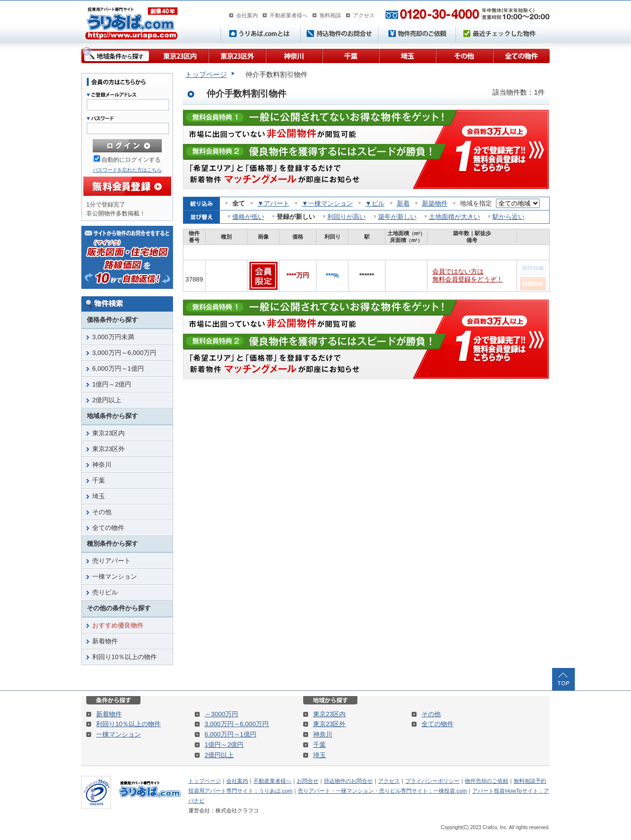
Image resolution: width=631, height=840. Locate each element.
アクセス (364, 15)
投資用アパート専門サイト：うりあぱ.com (240, 791)
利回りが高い (347, 217)
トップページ (206, 74)
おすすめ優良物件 (118, 625)
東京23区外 (237, 55)
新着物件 (105, 641)
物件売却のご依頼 (487, 781)
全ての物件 (521, 55)
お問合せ (308, 781)
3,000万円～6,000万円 (124, 353)
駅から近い (508, 217)
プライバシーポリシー (432, 781)
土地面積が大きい (455, 217)
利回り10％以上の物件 (124, 657)
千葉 (350, 55)
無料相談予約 (530, 781)
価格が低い (248, 217)
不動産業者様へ (289, 15)
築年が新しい (397, 217)
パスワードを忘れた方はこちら (127, 170)
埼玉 (407, 55)
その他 (464, 55)
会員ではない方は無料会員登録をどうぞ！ (468, 275)
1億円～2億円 (112, 384)
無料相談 (330, 15)
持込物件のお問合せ (348, 781)
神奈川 (294, 55)
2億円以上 (107, 400)
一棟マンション (115, 577)
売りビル (105, 592)
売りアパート (111, 561)
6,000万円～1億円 (118, 368)
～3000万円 (221, 714)
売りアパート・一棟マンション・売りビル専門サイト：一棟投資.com (382, 791)
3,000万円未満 (113, 337)
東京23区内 (180, 55)
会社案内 (247, 15)
